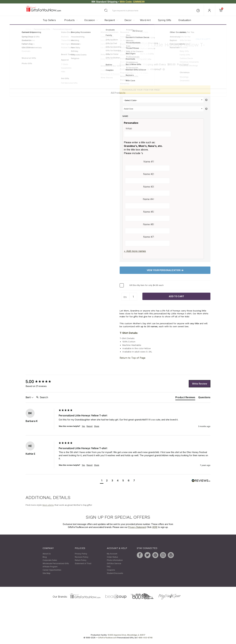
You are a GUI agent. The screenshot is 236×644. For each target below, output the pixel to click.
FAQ (109, 567)
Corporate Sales (50, 560)
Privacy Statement (137, 527)
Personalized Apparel (62, 29)
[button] (102, 481)
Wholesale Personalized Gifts (56, 563)
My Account (112, 554)
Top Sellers (49, 20)
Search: (35, 394)
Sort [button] (30, 397)
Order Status (112, 557)
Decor (128, 20)
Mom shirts (48, 505)
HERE (155, 527)
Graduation (185, 20)
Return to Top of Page (133, 358)
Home (28, 29)
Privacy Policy (81, 554)
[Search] (47, 397)
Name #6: (149, 224)
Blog (45, 557)
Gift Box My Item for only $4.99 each (146, 285)
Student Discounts (115, 573)
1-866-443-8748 (145, 638)
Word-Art (145, 20)
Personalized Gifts (42, 29)
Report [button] (90, 426)
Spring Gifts (165, 20)
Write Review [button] (200, 384)
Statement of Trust (83, 563)
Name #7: (149, 237)
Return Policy (81, 560)
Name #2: (149, 174)
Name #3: (149, 187)
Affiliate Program (50, 567)
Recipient (110, 20)
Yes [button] (83, 426)
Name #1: (149, 162)
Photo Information (115, 560)
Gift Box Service (114, 563)
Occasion (90, 20)
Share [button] (97, 426)
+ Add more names (135, 251)
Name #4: (148, 199)
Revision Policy (82, 557)
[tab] (185, 398)
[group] (41, 382)
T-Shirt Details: (129, 333)
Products (69, 20)
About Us (47, 554)
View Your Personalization (165, 270)
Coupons (111, 570)
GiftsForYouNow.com (107, 638)
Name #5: (149, 212)
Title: (129, 129)
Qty (125, 297)
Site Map (47, 573)
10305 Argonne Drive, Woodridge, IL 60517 (126, 635)
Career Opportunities (52, 570)
